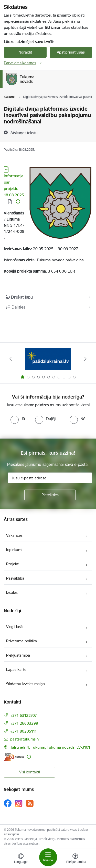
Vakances (14, 535)
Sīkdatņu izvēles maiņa (25, 684)
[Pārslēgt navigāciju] (48, 857)
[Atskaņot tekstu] (24, 133)
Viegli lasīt (14, 627)
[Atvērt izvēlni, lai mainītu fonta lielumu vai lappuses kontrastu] (75, 859)
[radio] (18, 419)
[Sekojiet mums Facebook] (8, 803)
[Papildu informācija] (18, 201)
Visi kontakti (30, 772)
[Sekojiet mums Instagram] (19, 803)
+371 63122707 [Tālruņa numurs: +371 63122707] (24, 715)
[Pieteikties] (50, 495)
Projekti (13, 564)
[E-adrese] (14, 757)
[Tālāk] (85, 359)
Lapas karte (16, 669)
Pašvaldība (15, 578)
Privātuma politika (22, 641)
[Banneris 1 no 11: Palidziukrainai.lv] (48, 359)
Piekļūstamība (18, 655)
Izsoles (12, 592)
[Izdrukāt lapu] (48, 297)
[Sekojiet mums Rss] (30, 803)
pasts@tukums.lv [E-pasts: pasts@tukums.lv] (25, 739)
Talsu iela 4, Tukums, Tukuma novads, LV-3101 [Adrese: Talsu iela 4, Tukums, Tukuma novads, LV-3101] (50, 747)
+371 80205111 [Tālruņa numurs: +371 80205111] (24, 731)
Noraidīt (25, 52)
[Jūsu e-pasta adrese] (50, 478)
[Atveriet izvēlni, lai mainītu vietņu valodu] (21, 859)
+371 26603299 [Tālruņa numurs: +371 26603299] (24, 723)
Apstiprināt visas (71, 52)
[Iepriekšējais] (11, 359)
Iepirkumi (14, 550)
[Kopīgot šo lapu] (48, 307)
